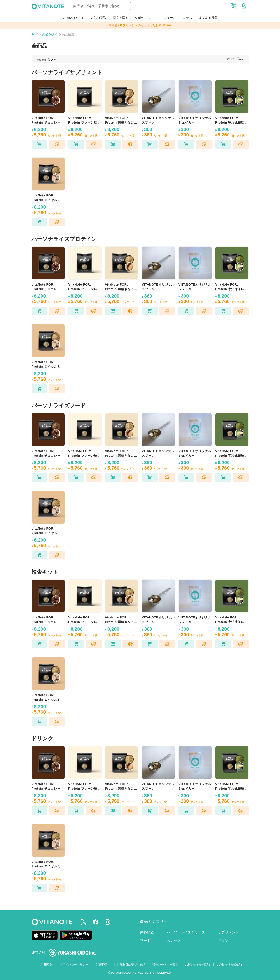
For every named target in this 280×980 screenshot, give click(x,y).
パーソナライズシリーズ (186, 932)
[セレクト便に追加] (57, 144)
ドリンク (225, 941)
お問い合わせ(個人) (198, 965)
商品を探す (121, 18)
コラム (187, 18)
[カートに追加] (39, 144)
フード (145, 941)
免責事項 (101, 965)
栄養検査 (147, 932)
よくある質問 (208, 18)
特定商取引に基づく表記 (130, 965)
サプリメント (228, 932)
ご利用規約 (45, 965)
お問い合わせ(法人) (230, 965)
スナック (174, 941)
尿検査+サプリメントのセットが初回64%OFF (140, 25)
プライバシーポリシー (74, 965)
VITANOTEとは (73, 18)
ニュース (170, 18)
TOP (35, 34)
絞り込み (235, 59)
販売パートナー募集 (165, 965)
